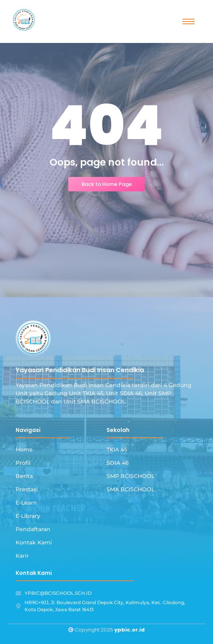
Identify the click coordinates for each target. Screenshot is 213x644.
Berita (24, 476)
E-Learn (26, 503)
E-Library (28, 516)
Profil (23, 463)
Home (24, 450)
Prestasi (27, 489)
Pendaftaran (33, 529)
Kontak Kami (34, 542)
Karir (22, 556)
